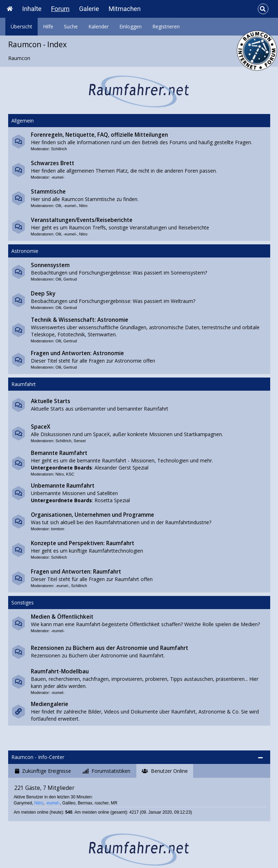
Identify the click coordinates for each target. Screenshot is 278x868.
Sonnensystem (50, 265)
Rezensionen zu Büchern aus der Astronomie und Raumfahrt (110, 648)
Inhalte (32, 9)
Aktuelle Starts (51, 401)
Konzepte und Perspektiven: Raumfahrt (83, 543)
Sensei (80, 441)
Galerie (89, 9)
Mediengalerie (50, 704)
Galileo (69, 803)
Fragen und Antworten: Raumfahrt (76, 572)
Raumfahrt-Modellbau (60, 671)
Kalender (99, 26)
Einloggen (130, 26)
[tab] (43, 771)
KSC (70, 474)
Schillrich (59, 149)
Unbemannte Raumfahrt (63, 486)
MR (114, 803)
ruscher (101, 803)
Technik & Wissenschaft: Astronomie (80, 320)
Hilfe (48, 26)
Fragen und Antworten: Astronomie (77, 353)
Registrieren (166, 26)
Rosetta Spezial (112, 500)
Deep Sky (43, 294)
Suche (71, 26)
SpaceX (41, 427)
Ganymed (23, 803)
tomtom (58, 529)
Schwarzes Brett (53, 163)
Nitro (83, 206)
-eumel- (58, 177)
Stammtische (48, 192)
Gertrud (70, 279)
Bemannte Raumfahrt (59, 453)
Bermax (85, 803)
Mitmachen (125, 9)
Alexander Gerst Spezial (121, 468)
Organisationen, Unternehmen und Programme (92, 515)
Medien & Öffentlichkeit (62, 617)
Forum (60, 9)
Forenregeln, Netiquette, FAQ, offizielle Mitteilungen (99, 135)
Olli (58, 206)
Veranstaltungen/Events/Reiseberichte (82, 220)
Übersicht (21, 26)
